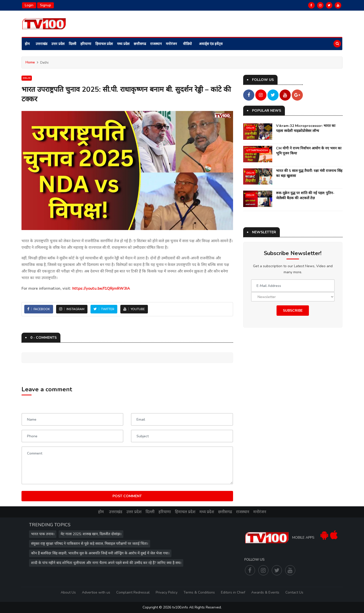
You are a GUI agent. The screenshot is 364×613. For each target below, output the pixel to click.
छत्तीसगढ (140, 44)
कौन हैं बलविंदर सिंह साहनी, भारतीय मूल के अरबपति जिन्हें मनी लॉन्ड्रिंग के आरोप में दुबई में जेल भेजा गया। (100, 553)
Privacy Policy (167, 592)
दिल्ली (73, 44)
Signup (45, 5)
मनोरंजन (171, 44)
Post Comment (127, 496)
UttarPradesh (257, 150)
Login (29, 5)
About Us (68, 592)
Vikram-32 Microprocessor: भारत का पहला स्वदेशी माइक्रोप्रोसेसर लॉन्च (306, 128)
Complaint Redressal (133, 592)
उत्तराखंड (41, 44)
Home (30, 62)
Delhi (27, 78)
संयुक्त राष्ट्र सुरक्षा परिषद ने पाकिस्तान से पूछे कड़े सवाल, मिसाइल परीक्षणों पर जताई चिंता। (90, 544)
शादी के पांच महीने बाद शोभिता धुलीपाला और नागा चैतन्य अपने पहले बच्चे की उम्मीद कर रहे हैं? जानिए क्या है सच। (106, 563)
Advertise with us (96, 592)
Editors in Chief (233, 592)
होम (27, 44)
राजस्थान (156, 44)
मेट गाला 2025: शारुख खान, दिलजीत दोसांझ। (91, 534)
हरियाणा (86, 44)
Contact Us (294, 592)
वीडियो (187, 44)
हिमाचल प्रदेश (104, 44)
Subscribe (293, 311)
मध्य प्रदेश (123, 44)
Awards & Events (265, 592)
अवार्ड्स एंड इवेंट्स (211, 44)
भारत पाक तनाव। (43, 534)
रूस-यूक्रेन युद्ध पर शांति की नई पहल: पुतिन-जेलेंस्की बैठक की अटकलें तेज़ (305, 196)
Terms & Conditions (199, 592)
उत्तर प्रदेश (58, 44)
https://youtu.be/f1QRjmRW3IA (101, 288)
